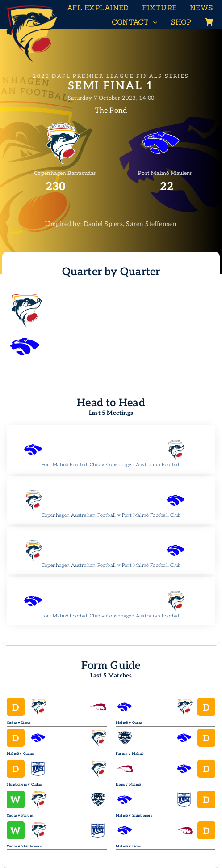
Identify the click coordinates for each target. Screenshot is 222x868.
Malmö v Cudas (20, 754)
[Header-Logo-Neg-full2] (31, 7)
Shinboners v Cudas (24, 785)
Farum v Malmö (130, 754)
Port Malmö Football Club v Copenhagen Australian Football (111, 465)
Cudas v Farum (20, 815)
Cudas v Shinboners (24, 846)
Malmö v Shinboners (134, 815)
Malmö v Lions (128, 846)
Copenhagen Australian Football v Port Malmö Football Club (111, 515)
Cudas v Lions (19, 723)
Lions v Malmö (128, 785)
